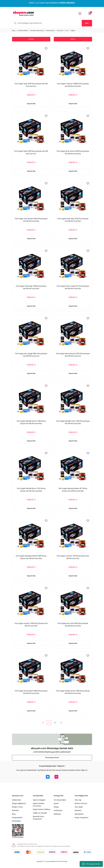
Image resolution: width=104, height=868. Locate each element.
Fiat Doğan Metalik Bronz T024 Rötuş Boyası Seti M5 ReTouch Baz (31, 493)
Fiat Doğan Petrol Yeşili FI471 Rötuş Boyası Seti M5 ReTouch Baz (73, 289)
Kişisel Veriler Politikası (42, 814)
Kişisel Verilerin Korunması (39, 810)
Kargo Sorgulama (81, 823)
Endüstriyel (58, 815)
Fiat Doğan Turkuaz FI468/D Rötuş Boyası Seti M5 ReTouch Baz (73, 85)
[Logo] (23, 13)
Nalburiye (57, 819)
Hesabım (78, 815)
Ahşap (56, 812)
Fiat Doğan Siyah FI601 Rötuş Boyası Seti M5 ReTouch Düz (31, 153)
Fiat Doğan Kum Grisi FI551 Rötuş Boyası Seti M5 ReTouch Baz (73, 629)
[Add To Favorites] (46, 49)
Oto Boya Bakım (60, 805)
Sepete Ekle (31, 104)
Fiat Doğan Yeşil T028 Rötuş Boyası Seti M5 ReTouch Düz (31, 85)
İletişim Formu (17, 812)
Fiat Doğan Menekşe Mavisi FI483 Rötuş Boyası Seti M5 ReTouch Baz (31, 561)
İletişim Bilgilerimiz (19, 808)
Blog (14, 819)
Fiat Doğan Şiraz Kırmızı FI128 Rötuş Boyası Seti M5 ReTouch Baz (73, 153)
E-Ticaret (47, 866)
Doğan (73, 30)
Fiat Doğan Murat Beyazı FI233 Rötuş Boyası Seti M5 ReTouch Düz (73, 357)
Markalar (15, 815)
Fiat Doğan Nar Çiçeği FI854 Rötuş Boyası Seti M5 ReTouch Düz (31, 357)
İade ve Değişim (39, 805)
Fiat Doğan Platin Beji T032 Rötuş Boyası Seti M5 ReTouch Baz (73, 221)
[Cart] (90, 13)
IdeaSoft (40, 866)
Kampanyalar (17, 823)
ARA (87, 23)
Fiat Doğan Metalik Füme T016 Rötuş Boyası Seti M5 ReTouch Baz (73, 425)
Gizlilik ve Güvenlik (40, 818)
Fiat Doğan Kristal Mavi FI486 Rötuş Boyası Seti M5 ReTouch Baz (31, 697)
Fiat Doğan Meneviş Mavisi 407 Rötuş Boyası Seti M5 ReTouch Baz (73, 493)
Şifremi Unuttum (81, 808)
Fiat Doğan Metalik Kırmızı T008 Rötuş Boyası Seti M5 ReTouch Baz (31, 425)
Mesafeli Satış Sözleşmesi (38, 823)
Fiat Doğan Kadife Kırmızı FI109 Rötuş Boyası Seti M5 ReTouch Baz (73, 697)
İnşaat (56, 808)
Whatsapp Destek (91, 864)
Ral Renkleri (16, 826)
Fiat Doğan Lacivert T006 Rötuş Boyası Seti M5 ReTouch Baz (31, 629)
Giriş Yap (78, 805)
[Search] (52, 23)
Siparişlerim (79, 819)
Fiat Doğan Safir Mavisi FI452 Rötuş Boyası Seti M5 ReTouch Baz (31, 221)
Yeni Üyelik (79, 812)
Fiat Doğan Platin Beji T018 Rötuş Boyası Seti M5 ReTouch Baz (31, 289)
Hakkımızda (16, 805)
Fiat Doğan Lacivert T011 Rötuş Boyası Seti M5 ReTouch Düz (73, 561)
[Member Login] (80, 13)
